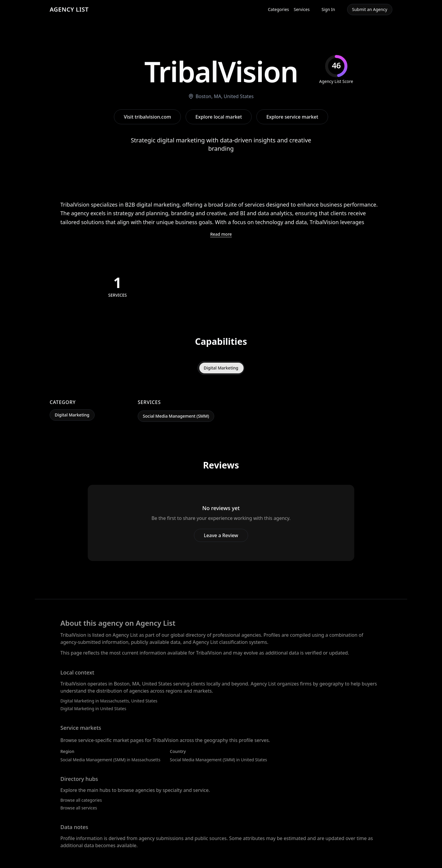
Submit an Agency (370, 9)
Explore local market (219, 117)
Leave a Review (221, 535)
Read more (221, 234)
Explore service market (292, 117)
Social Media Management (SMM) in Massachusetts (110, 760)
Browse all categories (81, 800)
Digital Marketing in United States (93, 709)
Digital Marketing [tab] (221, 368)
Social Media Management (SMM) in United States (218, 760)
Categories (279, 9)
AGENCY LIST (69, 9)
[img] (336, 70)
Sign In (328, 9)
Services (302, 9)
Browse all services (79, 808)
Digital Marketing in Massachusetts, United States (109, 701)
